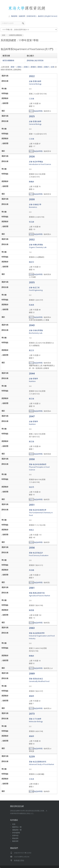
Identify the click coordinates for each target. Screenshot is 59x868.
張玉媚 (31, 222)
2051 (32, 505)
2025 (32, 116)
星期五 (40, 67)
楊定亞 (31, 262)
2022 (32, 76)
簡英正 (31, 530)
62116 (31, 749)
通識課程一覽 (17, 830)
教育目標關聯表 (8, 60)
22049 (31, 274)
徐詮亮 (31, 487)
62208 (31, 623)
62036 (31, 411)
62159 (31, 708)
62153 (31, 668)
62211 (31, 499)
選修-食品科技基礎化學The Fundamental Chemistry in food (41, 513)
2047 (32, 416)
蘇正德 (31, 399)
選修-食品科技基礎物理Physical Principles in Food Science (39, 467)
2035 (32, 282)
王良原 (31, 779)
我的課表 (14, 16)
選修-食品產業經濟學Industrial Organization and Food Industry (42, 636)
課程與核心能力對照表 (35, 60)
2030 (32, 199)
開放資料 (15, 838)
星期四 (33, 67)
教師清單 (15, 841)
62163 (31, 582)
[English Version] (51, 16)
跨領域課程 (16, 833)
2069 (32, 673)
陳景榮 (31, 610)
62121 (31, 317)
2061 (32, 588)
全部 (53, 67)
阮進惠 (31, 305)
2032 (32, 239)
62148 (31, 791)
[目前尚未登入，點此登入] (36, 16)
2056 (32, 548)
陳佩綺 (31, 182)
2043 (32, 325)
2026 (32, 156)
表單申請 (15, 835)
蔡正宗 (31, 350)
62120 (31, 111)
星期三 (27, 67)
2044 (32, 373)
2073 (32, 714)
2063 (32, 628)
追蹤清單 (22, 16)
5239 (32, 756)
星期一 (13, 67)
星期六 (47, 67)
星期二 (20, 67)
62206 (31, 542)
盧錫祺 (31, 696)
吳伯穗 (31, 570)
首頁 (14, 824)
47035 (31, 234)
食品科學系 (38, 111)
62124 (31, 363)
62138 (31, 194)
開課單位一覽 (17, 827)
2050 (32, 459)
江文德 (31, 99)
